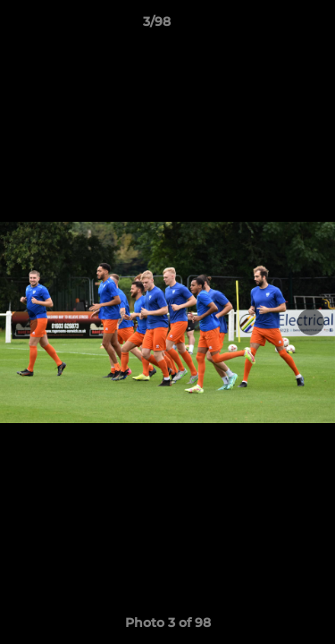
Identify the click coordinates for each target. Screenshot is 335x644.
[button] (271, 26)
